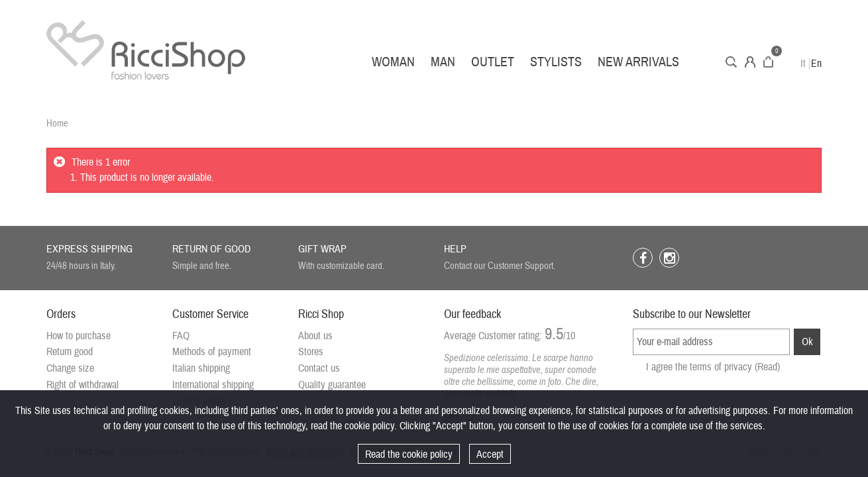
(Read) (767, 367)
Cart (768, 62)
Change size (70, 368)
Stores (311, 352)
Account (750, 62)
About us (315, 336)
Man (443, 62)
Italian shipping (201, 368)
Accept (490, 454)
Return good (70, 352)
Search (731, 62)
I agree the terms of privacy (713, 367)
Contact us (319, 368)
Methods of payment (212, 352)
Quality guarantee (332, 385)
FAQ (181, 336)
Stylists (556, 62)
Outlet (493, 62)
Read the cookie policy (409, 454)
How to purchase (79, 336)
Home (57, 124)
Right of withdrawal (82, 385)
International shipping (213, 385)
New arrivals (638, 62)
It (803, 64)
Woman (393, 62)
